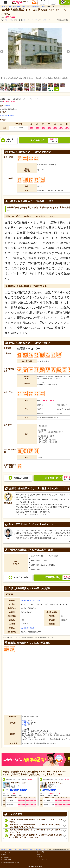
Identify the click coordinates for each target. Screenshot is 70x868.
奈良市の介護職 (26, 6)
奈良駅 (45, 20)
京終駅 (24, 20)
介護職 (9, 6)
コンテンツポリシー (42, 859)
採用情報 (39, 857)
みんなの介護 (41, 852)
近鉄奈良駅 (34, 20)
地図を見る (8, 106)
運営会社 (39, 854)
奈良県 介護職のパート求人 (25, 849)
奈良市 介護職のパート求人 (40, 849)
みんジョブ (3, 6)
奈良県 (5, 20)
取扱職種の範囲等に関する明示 (10, 862)
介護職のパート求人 (12, 849)
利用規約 (4, 855)
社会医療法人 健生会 (7, 116)
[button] (5, 2)
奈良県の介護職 (16, 6)
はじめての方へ (6, 852)
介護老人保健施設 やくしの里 (38, 6)
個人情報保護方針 (6, 857)
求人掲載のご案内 (6, 860)
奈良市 (10, 20)
